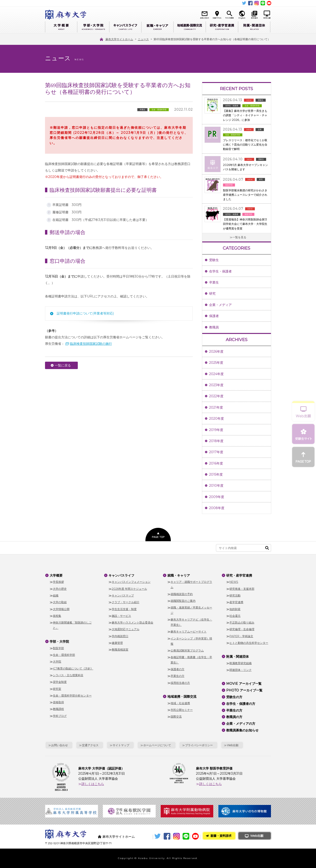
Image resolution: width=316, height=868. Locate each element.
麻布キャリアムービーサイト (189, 631)
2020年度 (217, 419)
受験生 (214, 260)
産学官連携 (236, 602)
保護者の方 (178, 669)
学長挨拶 (58, 582)
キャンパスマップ (123, 595)
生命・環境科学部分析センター (72, 695)
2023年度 (216, 385)
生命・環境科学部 (64, 655)
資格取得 (58, 702)
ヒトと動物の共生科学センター (249, 643)
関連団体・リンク (241, 670)
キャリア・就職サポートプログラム (191, 584)
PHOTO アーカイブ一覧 (244, 690)
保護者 (214, 316)
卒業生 (214, 282)
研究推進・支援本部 (242, 589)
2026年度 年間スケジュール (129, 589)
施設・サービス (121, 616)
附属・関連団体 (254, 27)
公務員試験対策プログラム (187, 650)
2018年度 (216, 441)
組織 (56, 595)
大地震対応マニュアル (126, 629)
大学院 (57, 662)
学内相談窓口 (120, 636)
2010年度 (216, 486)
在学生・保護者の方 (241, 704)
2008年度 (217, 508)
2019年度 (216, 430)
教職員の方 (234, 717)
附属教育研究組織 (241, 663)
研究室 (57, 689)
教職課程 (58, 709)
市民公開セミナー (182, 710)
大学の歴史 (60, 589)
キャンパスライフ (125, 27)
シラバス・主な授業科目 (68, 675)
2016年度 (216, 463)
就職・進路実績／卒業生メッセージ (191, 610)
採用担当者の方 (180, 683)
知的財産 (235, 609)
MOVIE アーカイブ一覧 (244, 684)
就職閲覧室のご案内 (183, 601)
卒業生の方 (178, 676)
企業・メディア (220, 305)
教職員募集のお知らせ (242, 730)
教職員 (214, 327)
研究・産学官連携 (222, 27)
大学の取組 (60, 602)
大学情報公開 (61, 609)
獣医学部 (58, 648)
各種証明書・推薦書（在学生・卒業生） (191, 660)
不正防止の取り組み (242, 622)
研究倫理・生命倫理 (242, 629)
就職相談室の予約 (182, 594)
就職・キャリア (157, 27)
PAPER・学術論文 (241, 636)
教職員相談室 (120, 649)
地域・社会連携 (180, 703)
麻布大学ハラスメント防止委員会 (132, 622)
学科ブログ (60, 716)
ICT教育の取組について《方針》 (73, 668)
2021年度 (216, 407)
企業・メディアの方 (241, 724)
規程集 (57, 616)
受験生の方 (234, 697)
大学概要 (61, 27)
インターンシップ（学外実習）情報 (191, 641)
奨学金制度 (60, 682)
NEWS (234, 582)
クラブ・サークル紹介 (126, 602)
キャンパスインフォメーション (131, 582)
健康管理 (117, 643)
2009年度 (217, 497)
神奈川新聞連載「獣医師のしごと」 (72, 625)
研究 (212, 293)
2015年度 (216, 474)
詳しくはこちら (93, 784)
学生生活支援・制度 (124, 609)
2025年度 (216, 363)
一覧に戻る (63, 365)
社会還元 (235, 616)
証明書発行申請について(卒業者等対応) (85, 313)
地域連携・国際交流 (190, 27)
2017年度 (216, 452)
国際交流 (176, 717)
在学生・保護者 (220, 271)
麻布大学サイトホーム (119, 837)
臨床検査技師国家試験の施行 (91, 344)
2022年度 (216, 396)
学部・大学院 (93, 27)
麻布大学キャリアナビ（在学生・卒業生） (191, 622)
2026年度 (216, 351)
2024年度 (216, 374)
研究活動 (235, 595)
